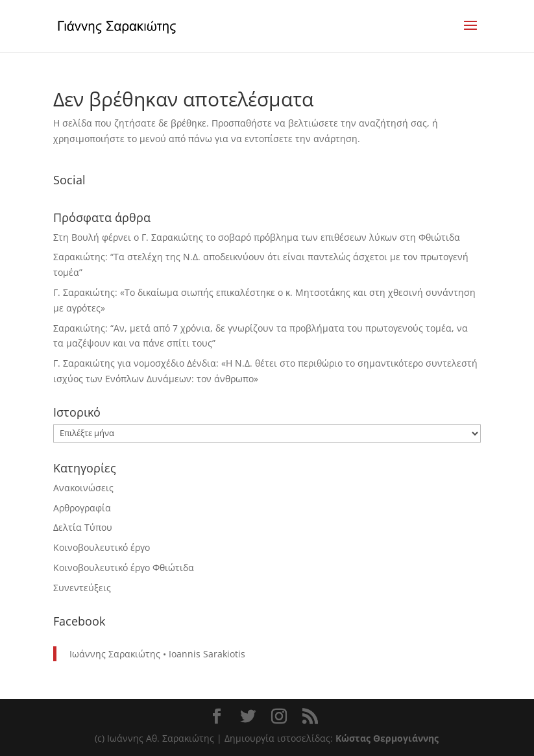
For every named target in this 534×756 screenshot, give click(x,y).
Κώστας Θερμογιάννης (387, 738)
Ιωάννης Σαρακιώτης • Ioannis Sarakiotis (157, 654)
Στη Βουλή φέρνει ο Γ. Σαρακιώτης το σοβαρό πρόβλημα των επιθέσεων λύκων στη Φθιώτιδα (257, 237)
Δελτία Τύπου (83, 527)
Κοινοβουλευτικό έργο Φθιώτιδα (124, 567)
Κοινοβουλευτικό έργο (102, 547)
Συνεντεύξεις (82, 588)
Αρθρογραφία (82, 508)
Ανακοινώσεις (83, 488)
